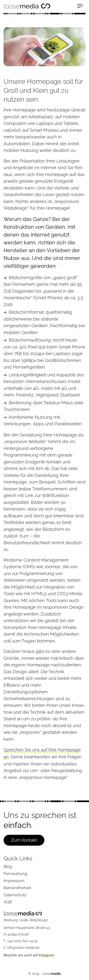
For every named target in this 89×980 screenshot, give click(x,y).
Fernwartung (15, 874)
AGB (8, 902)
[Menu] (81, 6)
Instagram (47, 955)
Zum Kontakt (24, 840)
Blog (8, 866)
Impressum (14, 881)
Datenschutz (15, 895)
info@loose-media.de (23, 948)
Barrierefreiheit (17, 888)
